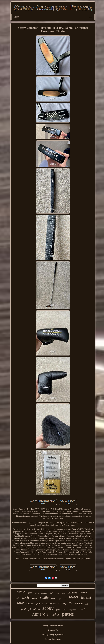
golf (23, 609)
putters (37, 593)
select (73, 597)
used (82, 609)
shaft (51, 593)
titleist (86, 597)
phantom (34, 609)
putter (68, 614)
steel (65, 599)
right (59, 599)
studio (44, 598)
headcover (51, 604)
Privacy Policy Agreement (53, 635)
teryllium (73, 610)
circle (21, 592)
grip (58, 610)
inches (55, 615)
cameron (40, 614)
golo (30, 593)
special (30, 603)
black (17, 598)
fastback (73, 593)
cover (58, 593)
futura (40, 603)
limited (35, 598)
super (64, 593)
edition (79, 603)
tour (20, 603)
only (87, 604)
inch (26, 597)
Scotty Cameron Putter (53, 626)
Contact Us (53, 630)
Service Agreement (53, 639)
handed (44, 593)
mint (65, 610)
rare (53, 598)
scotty (48, 608)
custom (84, 592)
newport (65, 602)
